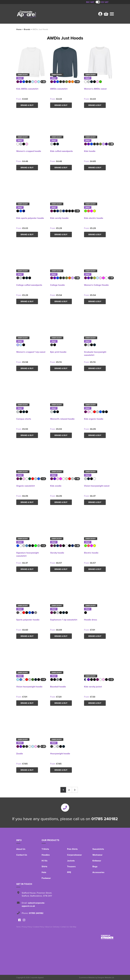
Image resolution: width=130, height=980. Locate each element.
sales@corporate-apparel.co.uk (33, 904)
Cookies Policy (38, 927)
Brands (27, 29)
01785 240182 (105, 819)
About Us (21, 849)
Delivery (56, 927)
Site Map (73, 927)
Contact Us (22, 855)
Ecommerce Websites (87, 977)
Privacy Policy (27, 927)
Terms (18, 927)
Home (19, 29)
